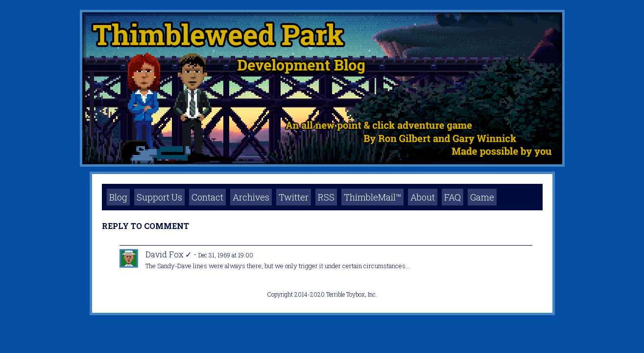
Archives (251, 197)
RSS (326, 197)
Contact (207, 197)
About (423, 197)
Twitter (294, 197)
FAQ (453, 197)
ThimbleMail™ (372, 197)
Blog (118, 197)
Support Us (159, 197)
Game (482, 197)
